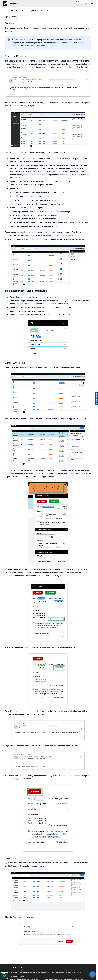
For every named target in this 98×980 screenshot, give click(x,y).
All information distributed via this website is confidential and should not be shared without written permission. (46, 972)
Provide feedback (96, 398)
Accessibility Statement (18, 976)
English (76, 1)
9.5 (12, 11)
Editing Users (35, 46)
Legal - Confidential (16, 968)
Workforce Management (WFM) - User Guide (30, 11)
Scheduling (50, 11)
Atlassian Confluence (55, 979)
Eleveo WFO (14, 3)
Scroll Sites (43, 979)
